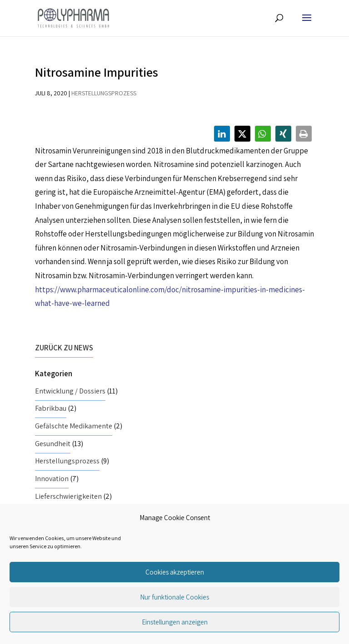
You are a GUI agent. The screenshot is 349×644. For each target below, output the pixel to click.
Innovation (52, 479)
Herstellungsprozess (104, 93)
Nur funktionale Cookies (174, 597)
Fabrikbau (51, 408)
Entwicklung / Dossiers (70, 391)
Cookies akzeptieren (175, 572)
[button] (222, 134)
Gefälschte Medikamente (74, 426)
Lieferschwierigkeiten (68, 496)
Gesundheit (53, 444)
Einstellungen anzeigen (175, 622)
